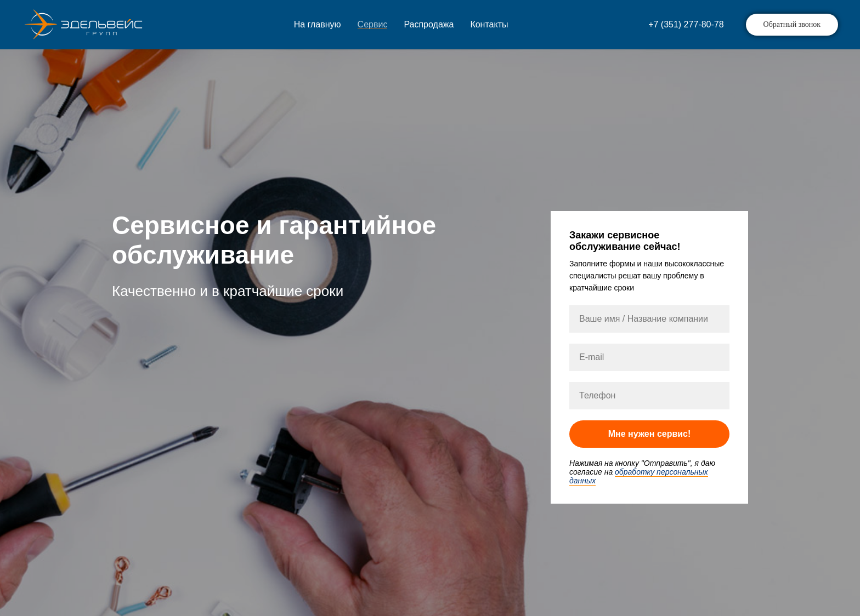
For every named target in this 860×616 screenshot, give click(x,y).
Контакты (489, 24)
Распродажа (429, 24)
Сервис (373, 24)
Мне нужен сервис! (650, 434)
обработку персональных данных (639, 476)
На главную (318, 24)
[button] (792, 25)
